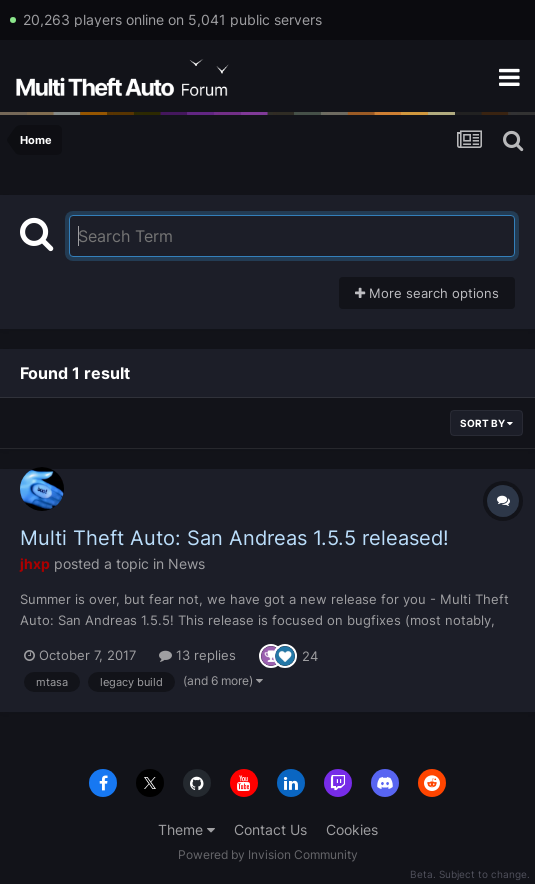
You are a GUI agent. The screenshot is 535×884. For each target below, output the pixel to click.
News (186, 563)
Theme (186, 829)
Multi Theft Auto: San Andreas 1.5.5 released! (234, 538)
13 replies (197, 655)
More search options (427, 293)
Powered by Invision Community (268, 854)
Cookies (352, 829)
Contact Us (270, 829)
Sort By (486, 423)
